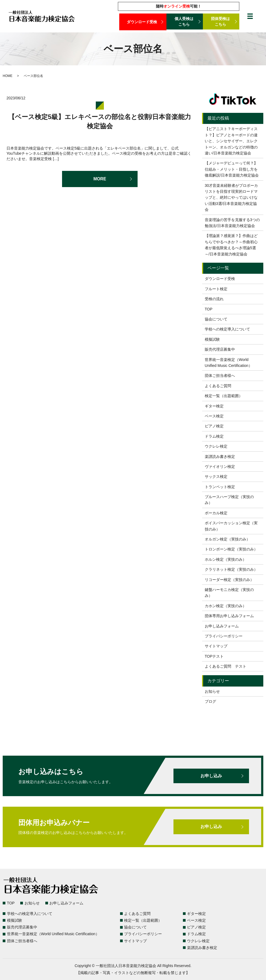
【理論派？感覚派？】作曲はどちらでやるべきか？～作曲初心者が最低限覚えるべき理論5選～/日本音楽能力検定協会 (231, 245)
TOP (209, 309)
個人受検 (185, 22)
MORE (100, 179)
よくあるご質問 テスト (226, 666)
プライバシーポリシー (224, 636)
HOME (8, 76)
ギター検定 (214, 406)
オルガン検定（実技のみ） (227, 539)
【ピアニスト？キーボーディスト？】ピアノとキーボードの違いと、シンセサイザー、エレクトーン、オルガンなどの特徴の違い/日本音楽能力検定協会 (231, 141)
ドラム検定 (214, 436)
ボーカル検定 (216, 513)
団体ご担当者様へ (220, 376)
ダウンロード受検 (143, 22)
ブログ (210, 701)
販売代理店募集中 (220, 349)
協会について (216, 319)
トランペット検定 (220, 487)
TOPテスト (214, 656)
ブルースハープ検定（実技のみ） (229, 500)
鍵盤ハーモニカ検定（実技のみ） (229, 593)
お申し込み (211, 776)
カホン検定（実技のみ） (226, 606)
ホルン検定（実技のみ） (226, 559)
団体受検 (221, 22)
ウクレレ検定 (216, 446)
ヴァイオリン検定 (220, 467)
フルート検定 (216, 289)
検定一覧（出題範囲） (224, 396)
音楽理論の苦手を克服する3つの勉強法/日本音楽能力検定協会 (232, 223)
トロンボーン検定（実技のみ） (231, 549)
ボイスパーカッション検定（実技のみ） (231, 526)
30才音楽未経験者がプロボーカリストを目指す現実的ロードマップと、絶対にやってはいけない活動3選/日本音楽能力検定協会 (231, 198)
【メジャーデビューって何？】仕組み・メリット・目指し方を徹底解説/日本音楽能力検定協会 (232, 169)
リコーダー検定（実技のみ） (229, 580)
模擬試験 (212, 339)
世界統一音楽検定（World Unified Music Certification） (229, 363)
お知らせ (212, 691)
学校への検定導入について (227, 329)
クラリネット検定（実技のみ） (231, 569)
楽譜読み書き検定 (220, 457)
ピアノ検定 (214, 426)
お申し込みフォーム (222, 626)
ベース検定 (214, 416)
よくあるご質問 (218, 386)
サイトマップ (216, 646)
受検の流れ (214, 299)
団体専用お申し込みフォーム (229, 616)
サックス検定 (216, 477)
